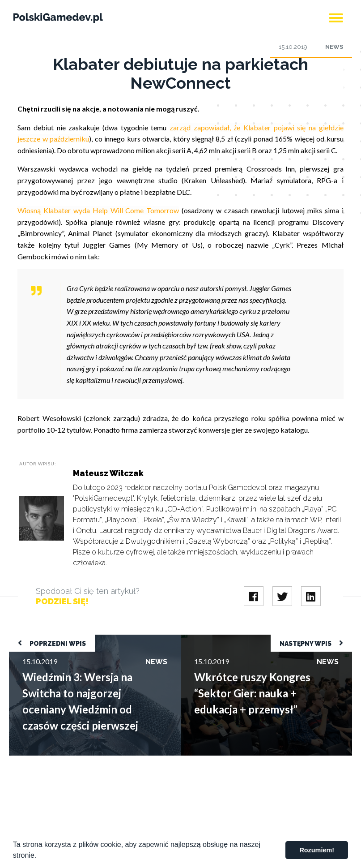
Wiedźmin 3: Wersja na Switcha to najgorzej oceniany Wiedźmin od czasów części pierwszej (90, 643)
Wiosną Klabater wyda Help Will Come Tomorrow (98, 210)
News (334, 47)
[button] (40, 856)
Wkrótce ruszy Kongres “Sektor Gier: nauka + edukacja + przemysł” (265, 643)
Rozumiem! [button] (317, 850)
